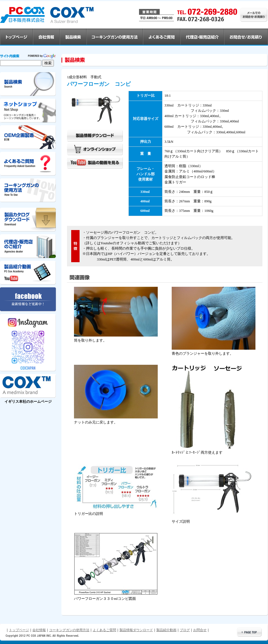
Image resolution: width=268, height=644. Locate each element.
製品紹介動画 (166, 630)
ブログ (185, 630)
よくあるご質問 (104, 630)
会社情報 (39, 630)
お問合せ (200, 630)
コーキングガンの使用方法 (69, 630)
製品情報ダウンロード (136, 630)
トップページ (19, 630)
